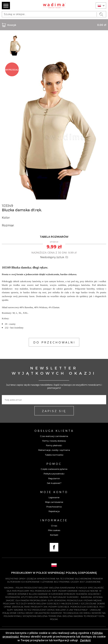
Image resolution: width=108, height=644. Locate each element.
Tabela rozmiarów (54, 455)
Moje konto (54, 492)
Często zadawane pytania (54, 469)
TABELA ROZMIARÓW (54, 237)
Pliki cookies (54, 530)
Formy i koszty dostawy (54, 441)
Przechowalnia (54, 507)
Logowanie (54, 497)
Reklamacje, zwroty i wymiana (54, 450)
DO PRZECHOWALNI (54, 342)
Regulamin (54, 478)
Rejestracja (54, 511)
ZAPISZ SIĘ (54, 411)
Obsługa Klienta (54, 431)
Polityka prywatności (54, 473)
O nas (54, 526)
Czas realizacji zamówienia (54, 436)
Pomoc (54, 464)
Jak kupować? (54, 483)
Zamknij (85, 640)
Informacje (54, 520)
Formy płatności (54, 445)
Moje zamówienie (54, 502)
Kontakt (54, 535)
